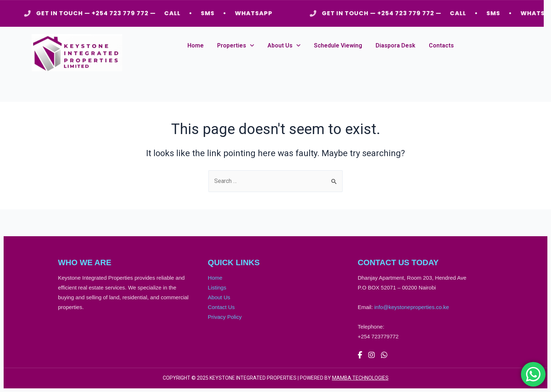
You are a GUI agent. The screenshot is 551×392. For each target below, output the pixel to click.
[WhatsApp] (384, 355)
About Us (284, 45)
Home (196, 45)
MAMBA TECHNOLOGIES (360, 378)
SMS (210, 13)
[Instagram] (372, 355)
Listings (217, 287)
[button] (236, 46)
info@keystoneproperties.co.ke (412, 307)
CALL (174, 13)
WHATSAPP (256, 13)
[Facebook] (360, 355)
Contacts (441, 45)
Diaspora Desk (395, 45)
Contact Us (221, 307)
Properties (236, 45)
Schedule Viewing (338, 45)
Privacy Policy (225, 317)
